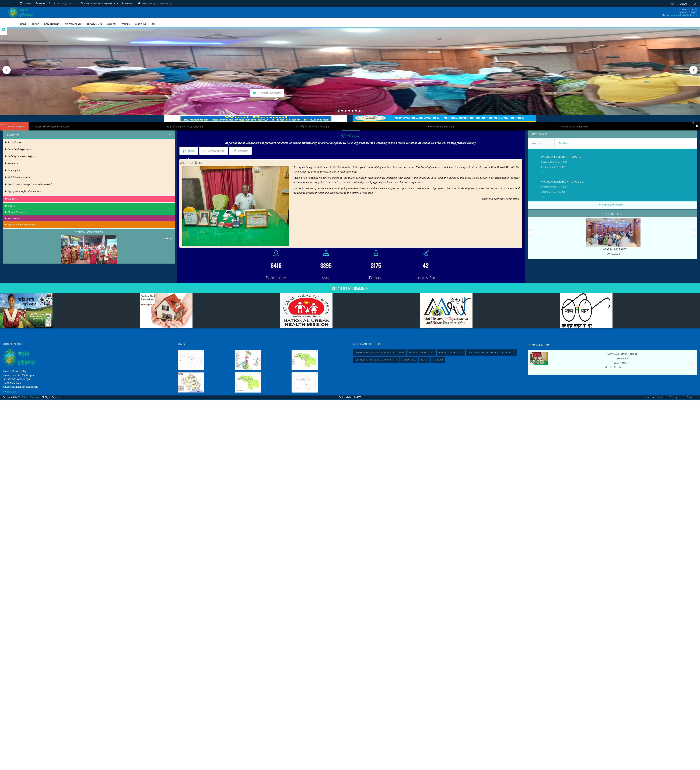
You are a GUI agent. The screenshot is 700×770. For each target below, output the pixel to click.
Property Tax (12, 170)
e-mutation (12, 163)
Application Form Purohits (19, 225)
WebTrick (23, 397)
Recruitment (12, 218)
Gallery (9, 206)
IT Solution (34, 397)
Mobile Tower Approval (17, 177)
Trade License (13, 142)
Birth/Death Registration (18, 149)
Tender (563, 143)
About (189, 151)
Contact (129, 4)
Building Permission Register (20, 156)
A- (696, 4)
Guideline (10, 199)
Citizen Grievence (14, 212)
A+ (673, 4)
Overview (240, 151)
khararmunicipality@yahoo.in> (683, 15)
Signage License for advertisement (23, 191)
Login (42, 3)
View (543, 192)
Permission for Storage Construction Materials (29, 184)
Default (684, 4)
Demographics (214, 151)
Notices (541, 143)
